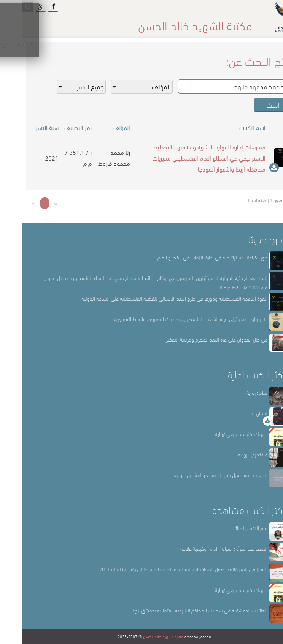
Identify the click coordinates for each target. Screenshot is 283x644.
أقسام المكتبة (161, 23)
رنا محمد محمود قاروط (92, 157)
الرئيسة (230, 23)
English (15, 23)
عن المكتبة (199, 23)
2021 (29, 158)
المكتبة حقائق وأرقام (110, 23)
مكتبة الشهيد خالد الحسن (141, 636)
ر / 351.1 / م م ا (56, 157)
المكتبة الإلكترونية (56, 23)
